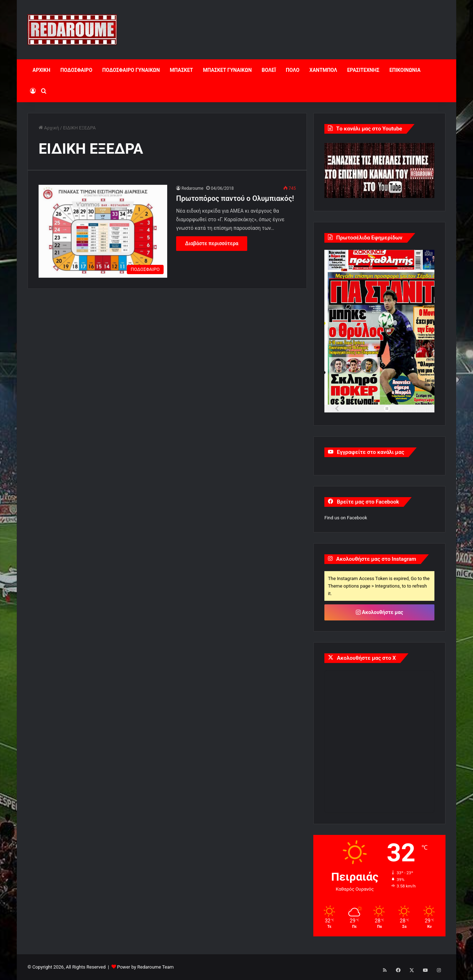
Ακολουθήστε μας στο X (366, 658)
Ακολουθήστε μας (380, 612)
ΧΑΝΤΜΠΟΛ (323, 70)
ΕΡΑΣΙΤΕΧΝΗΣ (363, 70)
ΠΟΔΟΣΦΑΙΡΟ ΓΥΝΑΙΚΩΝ (131, 70)
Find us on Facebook (346, 518)
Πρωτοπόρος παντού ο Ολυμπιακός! (235, 198)
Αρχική (49, 128)
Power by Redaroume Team (145, 967)
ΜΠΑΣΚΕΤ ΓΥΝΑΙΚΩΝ (227, 70)
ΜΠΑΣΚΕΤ (181, 70)
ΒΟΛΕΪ (269, 70)
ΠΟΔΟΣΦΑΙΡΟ (76, 70)
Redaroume (192, 188)
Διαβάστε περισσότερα (212, 243)
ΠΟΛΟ (293, 70)
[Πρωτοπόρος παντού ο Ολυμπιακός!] (103, 231)
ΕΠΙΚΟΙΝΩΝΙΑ (405, 70)
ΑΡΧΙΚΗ (41, 70)
